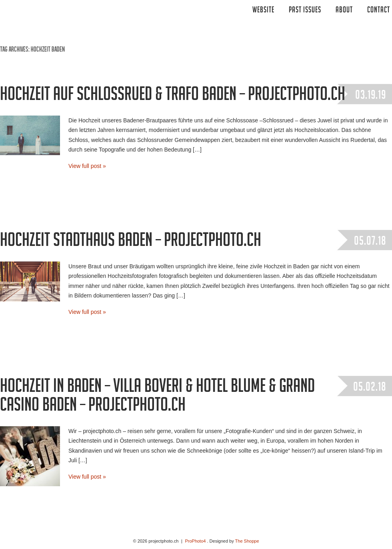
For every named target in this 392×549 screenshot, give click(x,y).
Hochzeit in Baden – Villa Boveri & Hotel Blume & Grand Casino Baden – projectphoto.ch (157, 398)
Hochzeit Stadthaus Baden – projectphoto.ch (131, 242)
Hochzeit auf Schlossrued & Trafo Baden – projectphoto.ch (173, 96)
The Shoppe (247, 541)
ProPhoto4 (195, 541)
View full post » (87, 166)
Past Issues (305, 11)
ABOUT (344, 11)
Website (263, 11)
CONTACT (379, 11)
